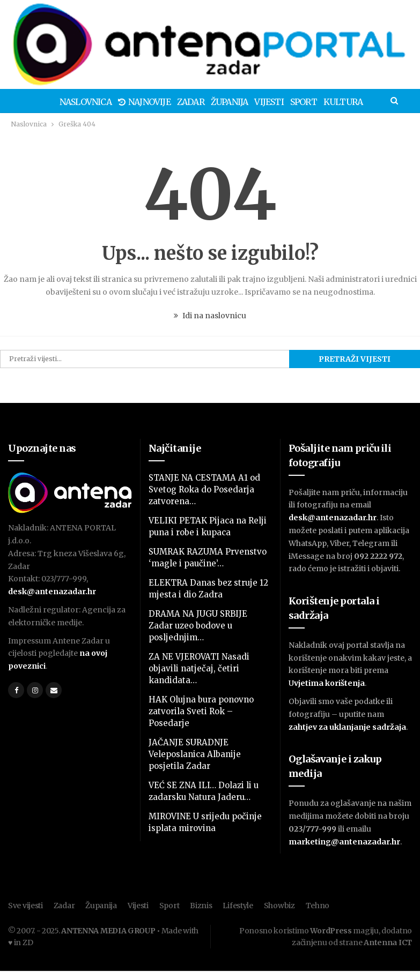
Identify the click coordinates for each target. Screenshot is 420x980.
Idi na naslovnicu (210, 316)
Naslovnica (64, 102)
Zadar (172, 102)
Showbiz (279, 906)
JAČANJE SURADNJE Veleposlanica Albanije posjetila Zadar (195, 754)
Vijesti (254, 102)
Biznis (201, 906)
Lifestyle (238, 906)
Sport (290, 102)
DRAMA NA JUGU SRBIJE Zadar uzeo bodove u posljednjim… (198, 626)
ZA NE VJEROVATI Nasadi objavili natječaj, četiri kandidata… (199, 668)
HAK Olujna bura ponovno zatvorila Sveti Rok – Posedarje (201, 711)
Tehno (318, 906)
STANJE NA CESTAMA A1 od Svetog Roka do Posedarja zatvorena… (204, 489)
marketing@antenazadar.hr (344, 842)
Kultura (331, 102)
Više (368, 102)
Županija (213, 102)
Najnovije (124, 102)
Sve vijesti (25, 906)
